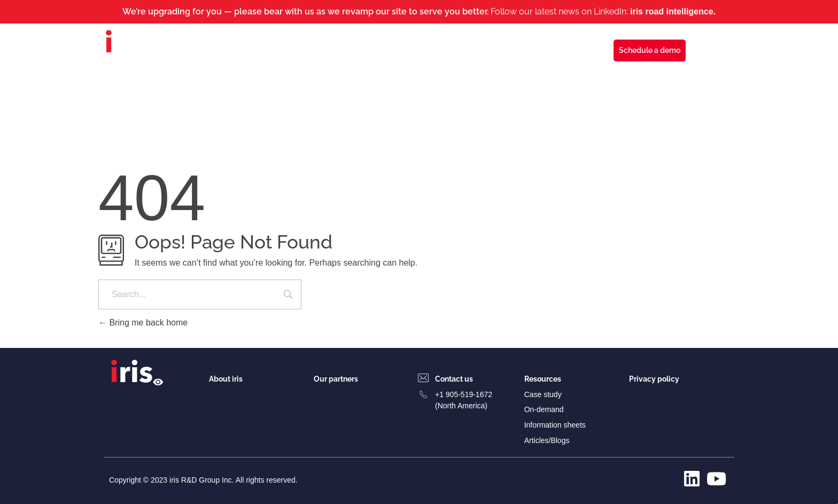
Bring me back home (143, 323)
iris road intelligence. (673, 11)
